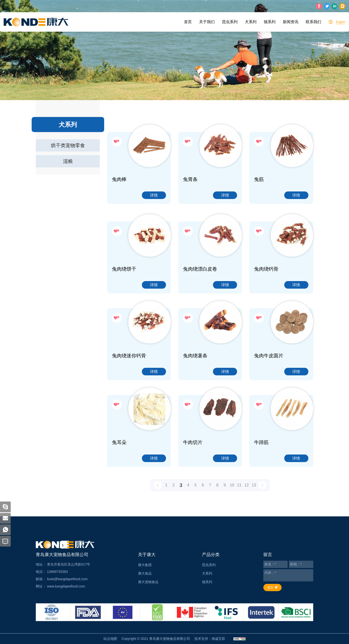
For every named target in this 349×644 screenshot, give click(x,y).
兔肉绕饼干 (124, 303)
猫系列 (270, 22)
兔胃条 (190, 179)
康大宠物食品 (148, 582)
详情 (154, 195)
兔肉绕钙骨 (266, 303)
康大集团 (145, 565)
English (341, 22)
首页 (188, 22)
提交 (270, 587)
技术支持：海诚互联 (210, 639)
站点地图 (110, 639)
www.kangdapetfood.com (66, 586)
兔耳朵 (119, 476)
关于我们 (207, 22)
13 (254, 490)
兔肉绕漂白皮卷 (200, 303)
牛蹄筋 (261, 476)
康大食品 (145, 573)
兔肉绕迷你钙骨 (129, 389)
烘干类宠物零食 (68, 145)
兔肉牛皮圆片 (269, 389)
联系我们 (313, 22)
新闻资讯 (291, 22)
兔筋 (259, 179)
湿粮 (68, 161)
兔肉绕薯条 (195, 389)
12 (247, 490)
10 (232, 490)
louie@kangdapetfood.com (67, 579)
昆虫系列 (230, 22)
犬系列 (251, 22)
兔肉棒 (119, 179)
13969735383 (57, 572)
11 (239, 490)
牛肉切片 (193, 476)
